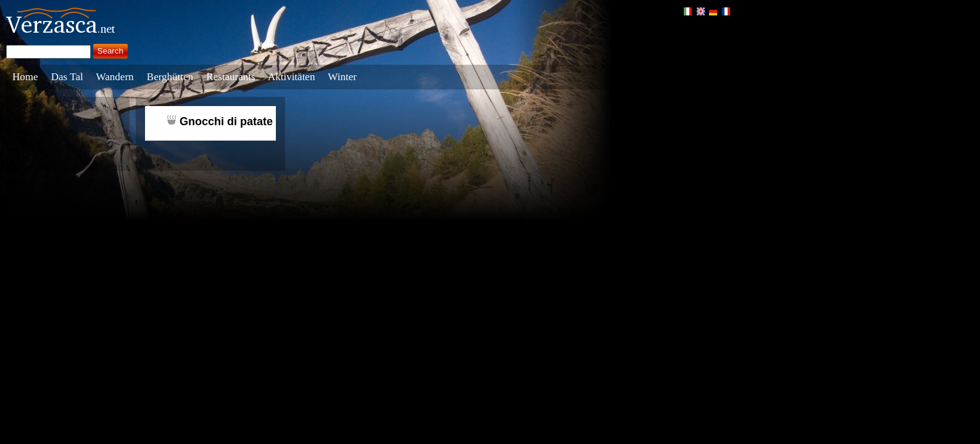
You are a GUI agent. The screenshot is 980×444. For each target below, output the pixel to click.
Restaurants (230, 77)
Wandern (115, 77)
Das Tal (67, 77)
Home (25, 77)
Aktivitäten (291, 77)
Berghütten (170, 77)
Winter (342, 77)
